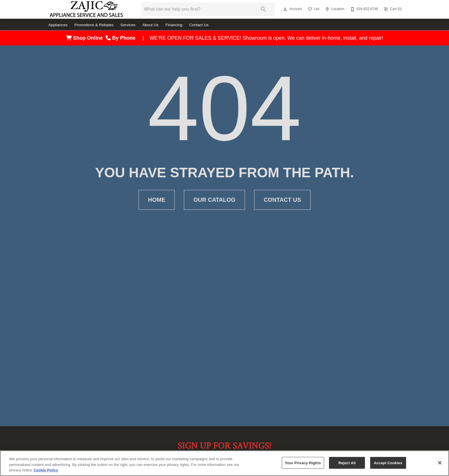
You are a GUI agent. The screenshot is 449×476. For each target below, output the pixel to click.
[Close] (440, 463)
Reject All (347, 463)
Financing (174, 25)
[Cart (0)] (392, 9)
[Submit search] (263, 9)
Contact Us (199, 25)
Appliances (58, 25)
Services (128, 25)
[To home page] (86, 9)
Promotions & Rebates (94, 25)
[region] (224, 463)
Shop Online (86, 38)
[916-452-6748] (364, 9)
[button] (285, 9)
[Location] (334, 9)
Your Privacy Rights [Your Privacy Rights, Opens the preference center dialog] (303, 463)
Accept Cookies (388, 463)
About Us (151, 25)
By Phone (122, 38)
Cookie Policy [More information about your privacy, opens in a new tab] (46, 470)
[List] (313, 9)
